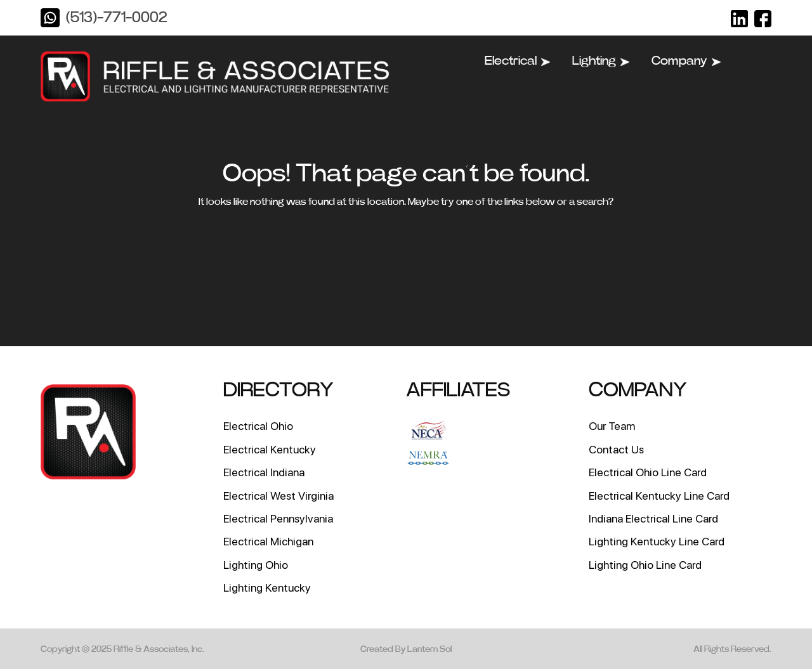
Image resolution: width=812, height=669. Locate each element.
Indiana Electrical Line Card (653, 518)
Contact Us (616, 449)
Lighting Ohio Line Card (645, 565)
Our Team (612, 426)
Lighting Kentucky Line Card (657, 541)
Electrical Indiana (264, 472)
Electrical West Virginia (278, 496)
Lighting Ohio (256, 565)
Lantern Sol (429, 649)
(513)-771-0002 (116, 18)
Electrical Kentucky (270, 449)
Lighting (601, 61)
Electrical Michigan (268, 541)
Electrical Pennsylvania (278, 518)
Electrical (517, 61)
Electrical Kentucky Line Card (659, 496)
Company (686, 61)
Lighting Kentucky (267, 588)
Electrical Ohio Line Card (648, 472)
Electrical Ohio (258, 426)
